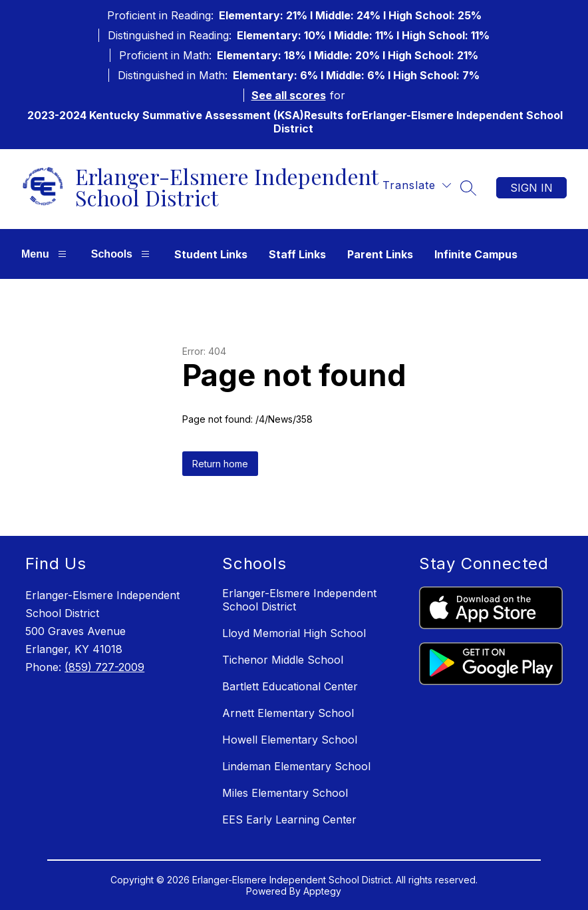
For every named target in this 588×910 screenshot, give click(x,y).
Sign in (531, 188)
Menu (46, 254)
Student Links (211, 254)
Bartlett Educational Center (290, 686)
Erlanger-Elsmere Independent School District (299, 600)
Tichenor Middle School (283, 660)
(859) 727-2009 (104, 667)
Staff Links (297, 254)
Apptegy (322, 891)
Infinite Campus (476, 254)
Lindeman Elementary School (296, 766)
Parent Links (380, 254)
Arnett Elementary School (288, 713)
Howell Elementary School (290, 740)
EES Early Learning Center (289, 819)
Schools (122, 254)
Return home (220, 464)
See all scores (289, 95)
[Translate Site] (417, 185)
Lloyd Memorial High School (294, 633)
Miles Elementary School (285, 793)
